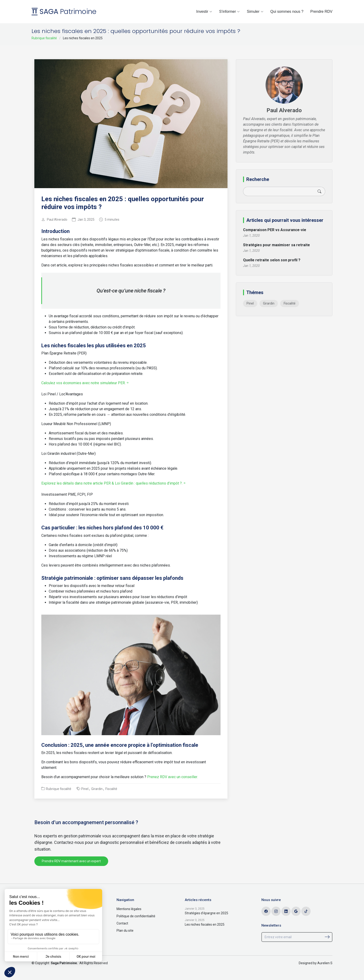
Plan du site (125, 931)
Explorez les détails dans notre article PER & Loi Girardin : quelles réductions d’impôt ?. (114, 483)
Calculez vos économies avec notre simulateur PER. (85, 383)
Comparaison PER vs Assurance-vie (275, 230)
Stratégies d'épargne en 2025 (206, 913)
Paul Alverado (57, 220)
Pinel (85, 789)
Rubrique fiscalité (44, 38)
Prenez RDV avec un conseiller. (172, 777)
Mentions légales (129, 909)
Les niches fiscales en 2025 (205, 924)
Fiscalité (111, 789)
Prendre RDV (321, 11)
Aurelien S (325, 963)
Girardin (97, 789)
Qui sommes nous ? (287, 11)
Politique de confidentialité (136, 916)
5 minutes (112, 220)
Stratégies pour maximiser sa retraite (276, 245)
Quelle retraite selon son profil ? (272, 260)
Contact (122, 923)
